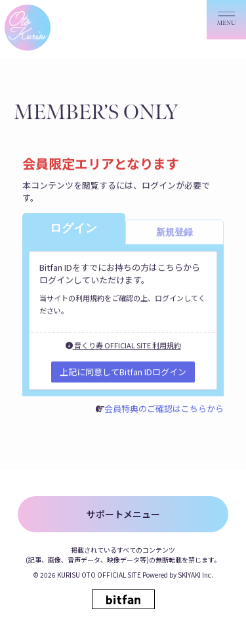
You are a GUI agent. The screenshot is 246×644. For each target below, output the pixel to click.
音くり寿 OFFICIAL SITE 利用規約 (123, 346)
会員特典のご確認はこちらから (164, 409)
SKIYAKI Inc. (195, 575)
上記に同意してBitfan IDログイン (123, 372)
